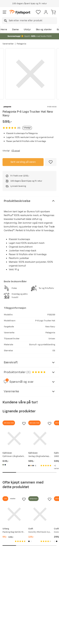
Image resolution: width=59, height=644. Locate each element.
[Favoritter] (38, 12)
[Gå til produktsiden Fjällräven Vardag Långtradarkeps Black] (40, 438)
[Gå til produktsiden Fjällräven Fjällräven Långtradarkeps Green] (14, 438)
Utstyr (27, 30)
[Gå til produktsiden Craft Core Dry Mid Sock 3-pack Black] (40, 514)
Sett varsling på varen (23, 162)
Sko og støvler (44, 30)
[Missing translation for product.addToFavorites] (51, 162)
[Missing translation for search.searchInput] (5, 21)
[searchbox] (33, 21)
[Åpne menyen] (5, 12)
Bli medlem (14, 581)
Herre (4, 30)
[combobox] (29, 21)
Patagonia (21, 44)
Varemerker (8, 44)
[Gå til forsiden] (20, 12)
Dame (15, 30)
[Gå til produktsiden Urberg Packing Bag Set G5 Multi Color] (14, 514)
